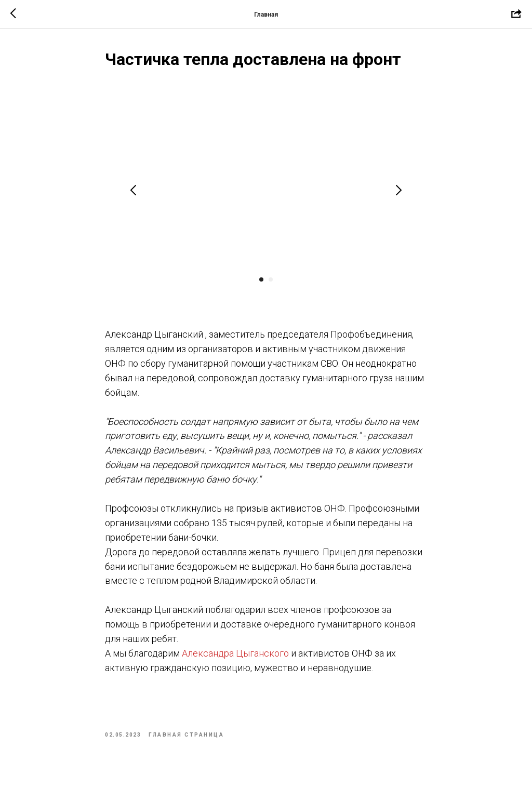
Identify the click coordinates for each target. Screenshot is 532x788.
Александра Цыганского (235, 653)
